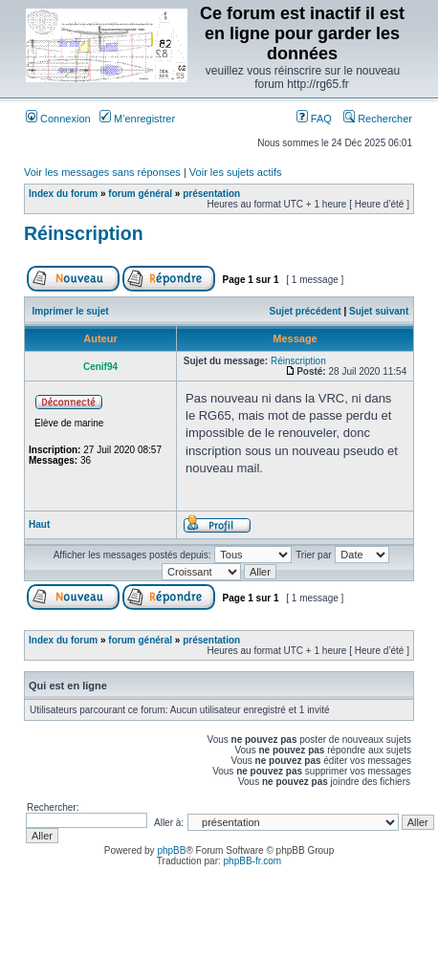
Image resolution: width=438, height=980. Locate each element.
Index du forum (63, 194)
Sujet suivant (379, 311)
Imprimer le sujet (71, 311)
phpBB (171, 850)
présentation (211, 194)
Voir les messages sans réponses (102, 172)
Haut (39, 524)
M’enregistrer (137, 119)
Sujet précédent (306, 311)
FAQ (314, 119)
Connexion (58, 119)
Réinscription (84, 233)
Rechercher (378, 119)
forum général (140, 194)
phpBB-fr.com (253, 861)
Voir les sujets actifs (236, 172)
